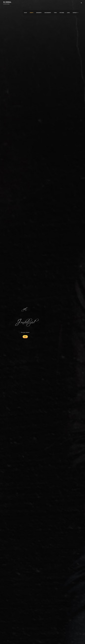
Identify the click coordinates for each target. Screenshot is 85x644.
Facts (25, 3)
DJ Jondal (7, 2)
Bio (26, 337)
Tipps (55, 3)
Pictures (62, 3)
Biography (39, 3)
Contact (75, 3)
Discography (48, 3)
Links (68, 3)
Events (32, 3)
